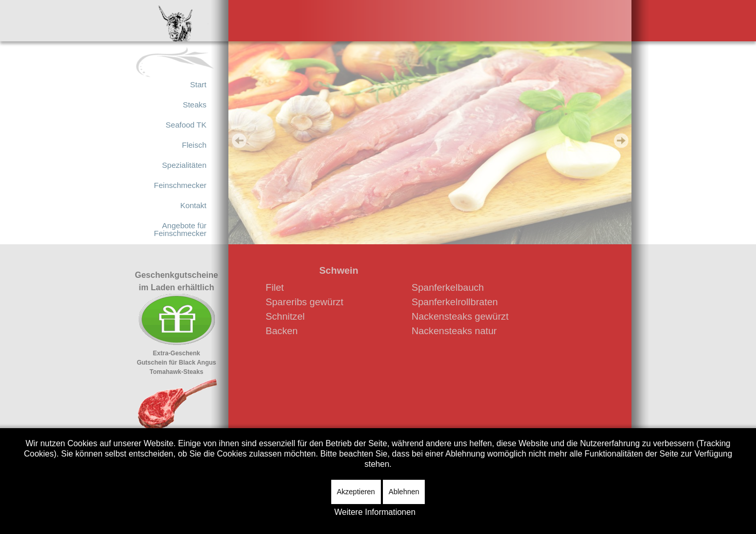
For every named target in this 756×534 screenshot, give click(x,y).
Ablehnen (404, 492)
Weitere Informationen (375, 512)
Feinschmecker (180, 185)
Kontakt (194, 205)
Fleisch (194, 145)
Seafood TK (186, 125)
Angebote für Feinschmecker (180, 229)
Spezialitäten (184, 165)
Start (198, 84)
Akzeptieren (356, 492)
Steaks (195, 105)
